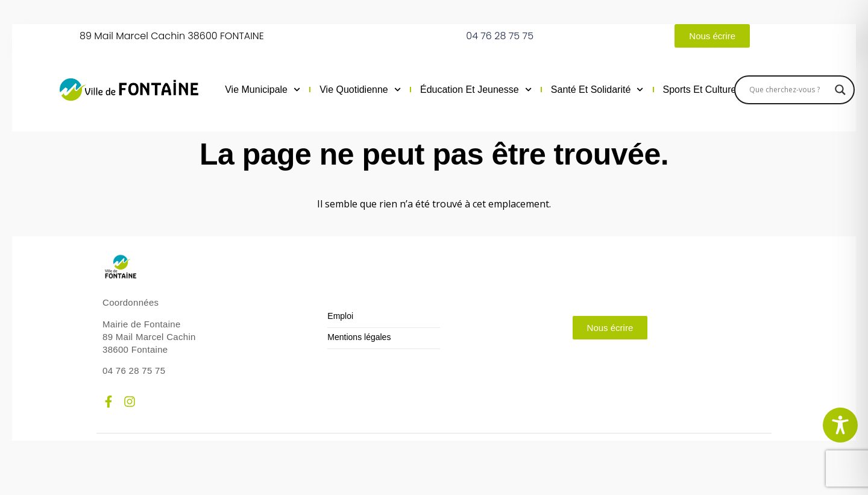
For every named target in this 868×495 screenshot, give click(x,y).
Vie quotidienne (360, 90)
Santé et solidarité (597, 90)
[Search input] (789, 90)
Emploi (340, 316)
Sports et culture (706, 90)
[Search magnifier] (840, 90)
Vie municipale (263, 90)
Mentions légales (359, 337)
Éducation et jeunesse (476, 90)
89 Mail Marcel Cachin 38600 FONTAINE (172, 36)
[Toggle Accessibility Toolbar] (840, 425)
